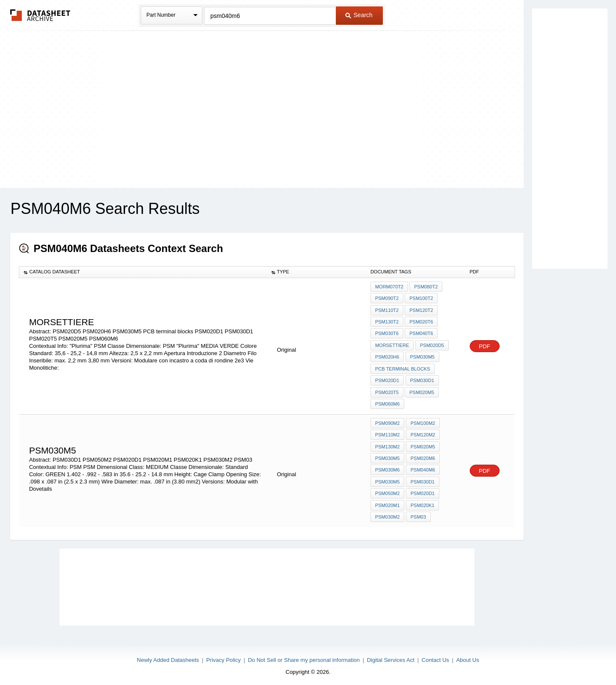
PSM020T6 (421, 321)
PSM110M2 (387, 433)
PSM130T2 (387, 321)
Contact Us (435, 656)
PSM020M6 (422, 456)
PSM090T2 (387, 298)
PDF (485, 345)
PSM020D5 (432, 344)
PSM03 (418, 513)
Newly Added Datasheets (168, 656)
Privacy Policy (224, 656)
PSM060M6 (387, 402)
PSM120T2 (421, 310)
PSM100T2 (421, 298)
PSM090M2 (387, 421)
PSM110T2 (387, 310)
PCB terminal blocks (403, 368)
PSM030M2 (387, 513)
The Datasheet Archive (40, 15)
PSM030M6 (387, 467)
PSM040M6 (422, 467)
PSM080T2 (426, 287)
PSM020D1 (387, 379)
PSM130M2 (387, 444)
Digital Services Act (391, 656)
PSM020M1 (387, 502)
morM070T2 (389, 287)
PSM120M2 (422, 433)
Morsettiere (392, 344)
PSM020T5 (387, 391)
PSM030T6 (387, 333)
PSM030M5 (422, 356)
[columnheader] (143, 272)
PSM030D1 (422, 379)
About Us (467, 656)
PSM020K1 (422, 502)
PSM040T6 (421, 333)
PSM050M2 (387, 490)
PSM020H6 (387, 356)
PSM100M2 (422, 421)
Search (359, 15)
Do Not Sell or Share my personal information (304, 656)
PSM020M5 (422, 391)
